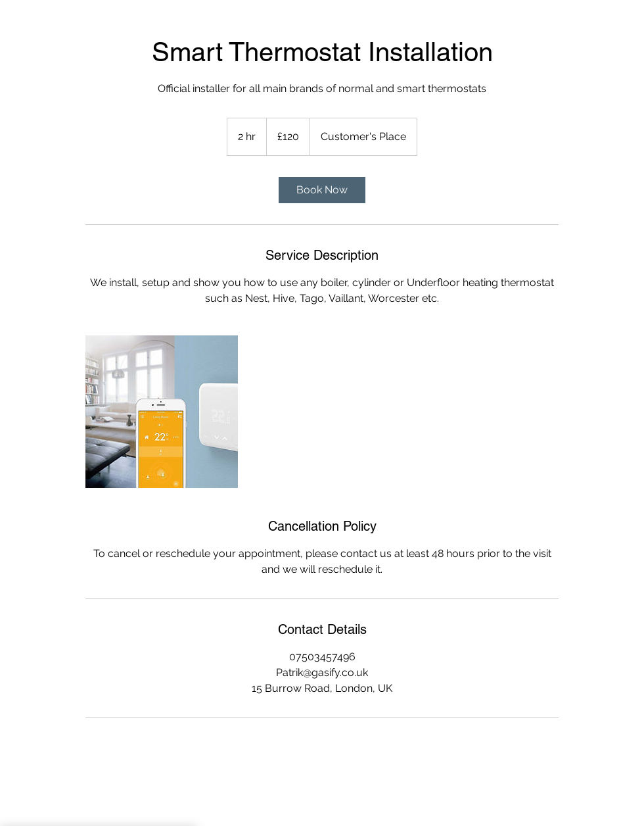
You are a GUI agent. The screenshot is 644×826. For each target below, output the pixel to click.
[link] (322, 190)
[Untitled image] (162, 412)
